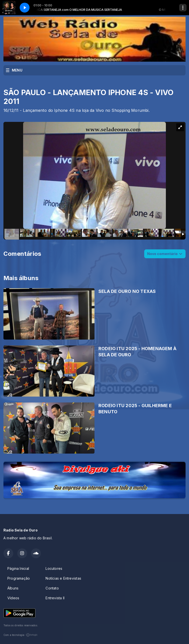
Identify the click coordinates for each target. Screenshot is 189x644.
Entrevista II (55, 598)
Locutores (54, 568)
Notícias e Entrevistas (63, 578)
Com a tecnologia (21, 635)
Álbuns (13, 588)
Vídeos (13, 598)
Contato (52, 588)
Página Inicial (18, 568)
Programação (19, 578)
